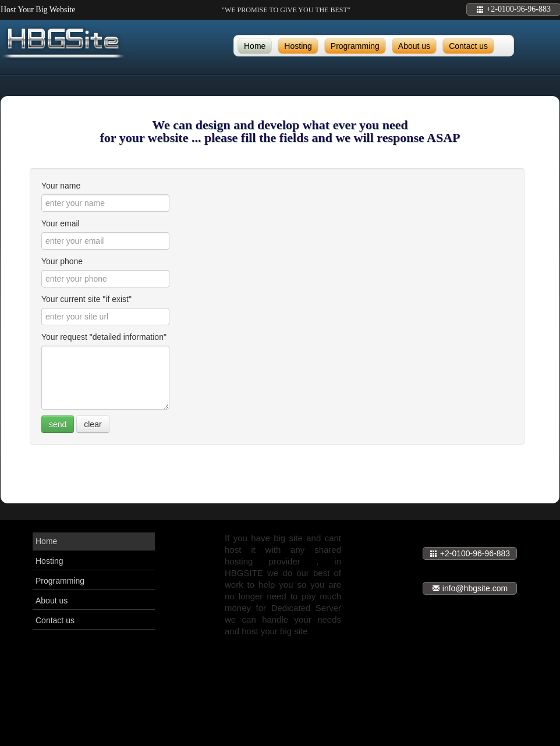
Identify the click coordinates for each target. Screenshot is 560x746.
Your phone (62, 261)
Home (255, 46)
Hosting (298, 46)
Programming (355, 46)
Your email (61, 223)
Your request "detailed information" (104, 337)
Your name (61, 186)
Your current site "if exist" (86, 299)
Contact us (468, 46)
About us (414, 46)
